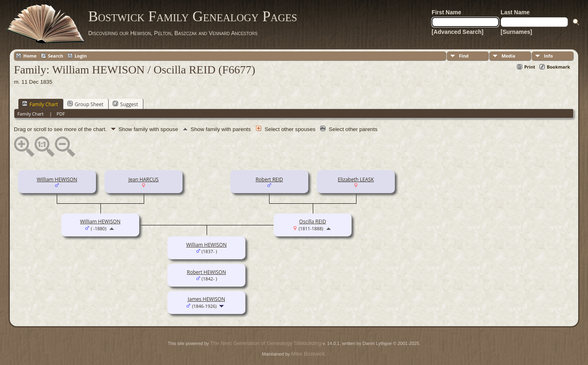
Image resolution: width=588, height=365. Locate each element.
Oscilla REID (313, 221)
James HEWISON (206, 299)
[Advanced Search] (458, 32)
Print (530, 67)
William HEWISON (57, 179)
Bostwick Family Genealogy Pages (193, 16)
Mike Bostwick (308, 354)
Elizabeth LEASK (356, 179)
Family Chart (40, 104)
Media (508, 56)
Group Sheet (85, 104)
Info (548, 56)
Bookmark (558, 67)
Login (81, 56)
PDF (61, 114)
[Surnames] (516, 32)
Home (30, 56)
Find (464, 56)
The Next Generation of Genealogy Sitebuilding (266, 343)
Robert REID (269, 179)
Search (56, 56)
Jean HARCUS (144, 179)
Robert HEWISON (207, 272)
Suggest (125, 104)
